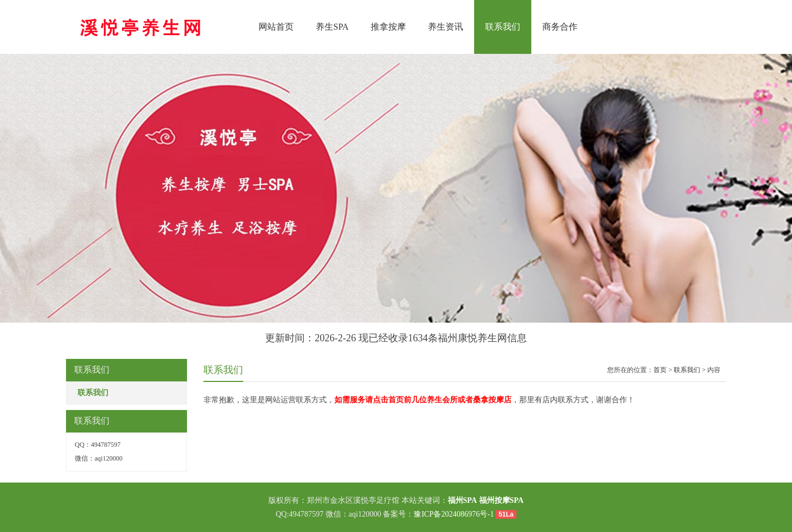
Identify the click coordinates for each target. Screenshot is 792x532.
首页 (660, 370)
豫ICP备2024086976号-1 (453, 514)
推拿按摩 (388, 27)
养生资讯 (446, 27)
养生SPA (332, 27)
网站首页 (276, 27)
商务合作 (560, 27)
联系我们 (503, 27)
